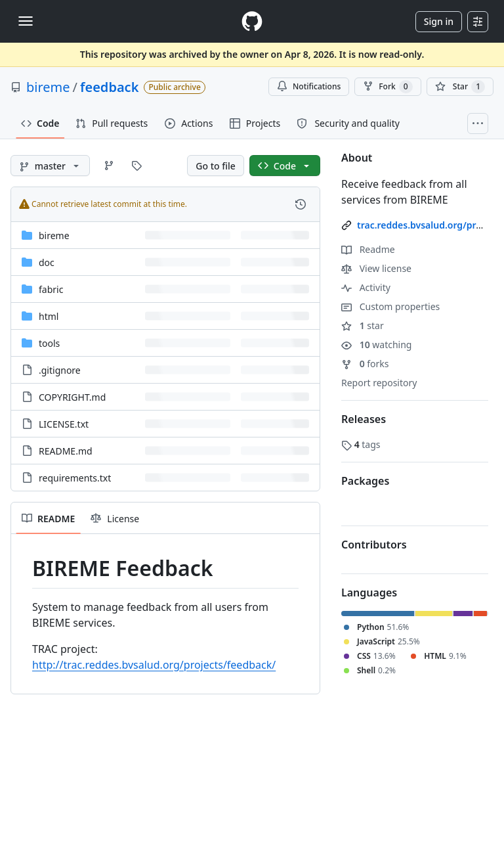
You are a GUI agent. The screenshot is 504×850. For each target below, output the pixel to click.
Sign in (439, 21)
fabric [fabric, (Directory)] (51, 289)
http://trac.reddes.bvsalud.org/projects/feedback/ (154, 665)
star (363, 325)
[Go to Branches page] (109, 166)
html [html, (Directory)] (49, 316)
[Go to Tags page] (136, 166)
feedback (109, 87)
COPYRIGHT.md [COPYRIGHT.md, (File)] (72, 397)
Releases (364, 419)
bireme (48, 87)
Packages (365, 481)
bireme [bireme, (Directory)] (54, 235)
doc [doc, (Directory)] (47, 262)
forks (365, 364)
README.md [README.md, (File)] (66, 451)
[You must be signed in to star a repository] (460, 87)
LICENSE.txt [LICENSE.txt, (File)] (64, 424)
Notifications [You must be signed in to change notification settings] (309, 86)
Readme (368, 249)
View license (376, 268)
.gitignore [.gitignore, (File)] (60, 370)
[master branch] (50, 166)
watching (376, 345)
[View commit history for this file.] (301, 204)
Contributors (374, 545)
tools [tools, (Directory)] (49, 343)
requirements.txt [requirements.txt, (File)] (75, 478)
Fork (388, 87)
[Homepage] (252, 21)
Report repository (379, 383)
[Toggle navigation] (26, 21)
